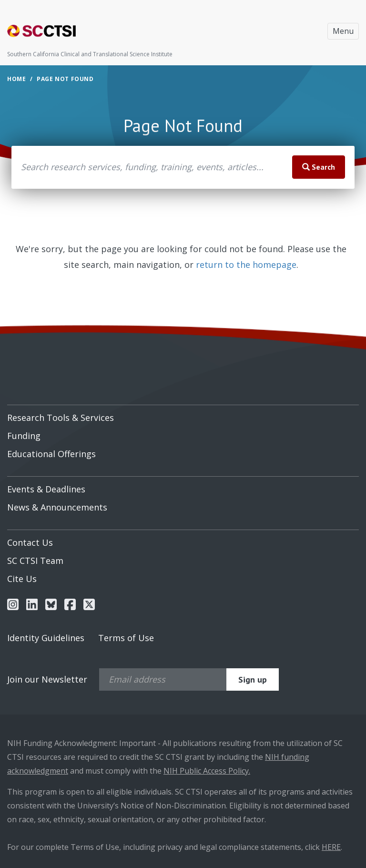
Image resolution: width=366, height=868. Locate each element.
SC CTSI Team (35, 561)
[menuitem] (183, 414)
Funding (24, 436)
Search (319, 167)
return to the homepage (246, 265)
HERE (331, 847)
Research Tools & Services (61, 418)
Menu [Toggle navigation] (343, 31)
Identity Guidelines (46, 638)
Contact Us (30, 542)
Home (16, 79)
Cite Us (22, 579)
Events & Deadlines (46, 489)
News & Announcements (57, 507)
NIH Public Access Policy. (207, 771)
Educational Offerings (51, 454)
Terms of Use (126, 638)
